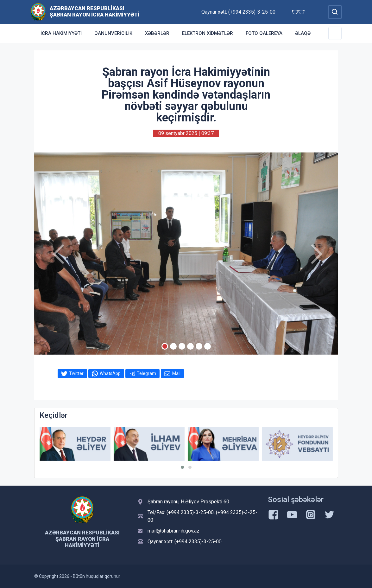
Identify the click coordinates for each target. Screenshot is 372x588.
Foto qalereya (264, 33)
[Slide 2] (173, 346)
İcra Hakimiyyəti (61, 33)
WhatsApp (110, 373)
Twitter (76, 373)
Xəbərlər (157, 33)
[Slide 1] (165, 346)
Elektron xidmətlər (208, 33)
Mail (176, 373)
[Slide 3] (182, 346)
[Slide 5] (199, 346)
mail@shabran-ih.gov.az (173, 531)
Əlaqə (303, 33)
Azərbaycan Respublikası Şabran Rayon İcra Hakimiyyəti (95, 11)
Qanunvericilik (113, 33)
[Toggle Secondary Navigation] (335, 33)
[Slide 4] (190, 346)
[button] (182, 467)
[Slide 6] (208, 346)
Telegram (146, 373)
